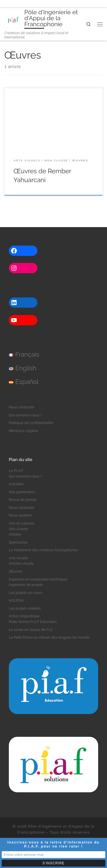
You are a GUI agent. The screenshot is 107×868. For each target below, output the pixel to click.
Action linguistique (24, 616)
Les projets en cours (26, 593)
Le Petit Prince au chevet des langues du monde (49, 637)
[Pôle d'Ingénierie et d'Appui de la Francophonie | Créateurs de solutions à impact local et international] (13, 19)
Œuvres (16, 571)
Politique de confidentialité (31, 423)
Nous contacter (22, 407)
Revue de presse (23, 500)
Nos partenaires (22, 492)
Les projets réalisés (25, 608)
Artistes (15, 534)
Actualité (16, 484)
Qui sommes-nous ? (26, 415)
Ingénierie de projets (26, 585)
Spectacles (18, 542)
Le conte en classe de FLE (31, 630)
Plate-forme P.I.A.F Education (33, 622)
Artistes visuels (21, 563)
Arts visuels (18, 558)
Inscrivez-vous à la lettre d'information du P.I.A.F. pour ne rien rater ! (53, 844)
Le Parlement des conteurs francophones (43, 550)
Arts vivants (18, 529)
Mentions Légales (24, 431)
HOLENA (16, 600)
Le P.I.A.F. (16, 471)
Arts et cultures (22, 523)
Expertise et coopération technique (38, 579)
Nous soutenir (20, 515)
